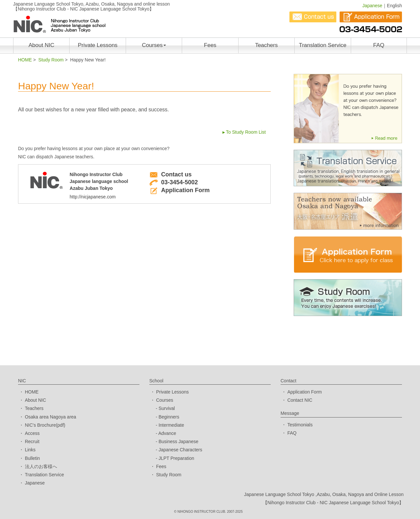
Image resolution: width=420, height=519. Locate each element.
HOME (25, 60)
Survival (167, 408)
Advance (167, 433)
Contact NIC (300, 400)
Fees (210, 45)
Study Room (51, 60)
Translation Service (323, 45)
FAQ (379, 45)
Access (32, 433)
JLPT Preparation (176, 458)
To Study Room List (246, 132)
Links (30, 450)
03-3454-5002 (174, 182)
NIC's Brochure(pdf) (45, 425)
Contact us (170, 174)
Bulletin (32, 458)
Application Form (179, 190)
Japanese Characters (180, 450)
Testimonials (300, 425)
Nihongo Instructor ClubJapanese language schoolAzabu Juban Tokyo (105, 187)
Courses (154, 45)
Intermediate (171, 425)
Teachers (266, 45)
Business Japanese (178, 441)
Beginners (169, 417)
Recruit (32, 441)
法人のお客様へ (41, 466)
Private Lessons (98, 45)
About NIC (41, 45)
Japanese (372, 6)
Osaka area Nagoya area (51, 417)
